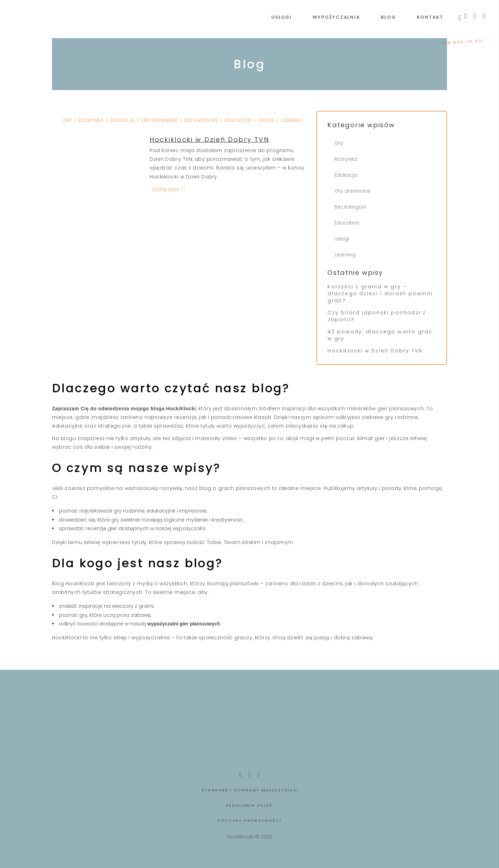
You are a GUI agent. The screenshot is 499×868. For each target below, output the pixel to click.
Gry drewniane (352, 191)
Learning (345, 255)
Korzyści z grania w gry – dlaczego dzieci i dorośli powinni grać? (380, 293)
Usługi (342, 239)
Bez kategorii (350, 207)
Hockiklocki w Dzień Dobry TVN (375, 351)
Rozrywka (346, 159)
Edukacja (346, 175)
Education (347, 223)
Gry (339, 143)
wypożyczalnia (151, 638)
